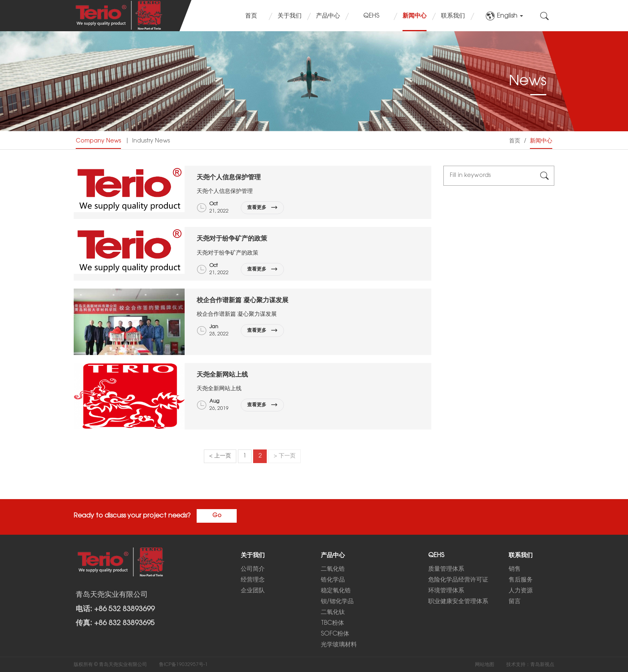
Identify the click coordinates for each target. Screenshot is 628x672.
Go (217, 516)
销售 (515, 569)
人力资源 (521, 591)
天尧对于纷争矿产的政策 (232, 238)
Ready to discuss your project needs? (132, 516)
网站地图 (485, 665)
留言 (515, 602)
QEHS (371, 16)
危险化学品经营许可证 (458, 580)
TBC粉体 (332, 623)
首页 (251, 16)
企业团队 (253, 591)
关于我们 (290, 16)
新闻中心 (415, 16)
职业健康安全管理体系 (458, 602)
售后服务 (521, 580)
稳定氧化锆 (336, 591)
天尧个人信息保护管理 (229, 177)
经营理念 (253, 580)
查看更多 (262, 208)
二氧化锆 (333, 569)
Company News (98, 141)
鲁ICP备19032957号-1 (183, 665)
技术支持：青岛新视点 (530, 665)
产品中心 (328, 16)
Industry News (151, 141)
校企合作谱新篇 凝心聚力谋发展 (243, 300)
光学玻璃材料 (339, 645)
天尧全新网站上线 (222, 374)
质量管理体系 (446, 569)
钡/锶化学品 (337, 602)
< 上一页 (220, 456)
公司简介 (253, 569)
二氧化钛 (333, 612)
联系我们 (453, 16)
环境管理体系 (446, 591)
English (504, 16)
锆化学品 (333, 580)
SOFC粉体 (335, 634)
